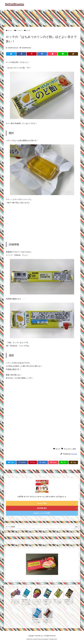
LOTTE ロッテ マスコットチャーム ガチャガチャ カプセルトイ (42, 497)
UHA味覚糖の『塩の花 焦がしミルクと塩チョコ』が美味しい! (69, 602)
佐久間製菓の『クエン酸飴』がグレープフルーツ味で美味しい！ (47, 602)
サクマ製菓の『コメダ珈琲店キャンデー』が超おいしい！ (47, 621)
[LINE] (63, 54)
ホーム (10, 30)
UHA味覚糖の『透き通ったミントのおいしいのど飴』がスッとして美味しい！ (26, 603)
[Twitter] (11, 54)
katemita (74, 454)
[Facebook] (21, 54)
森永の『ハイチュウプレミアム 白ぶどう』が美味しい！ (58, 602)
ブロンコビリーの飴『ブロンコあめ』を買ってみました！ (15, 602)
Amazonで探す (42, 503)
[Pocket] (52, 54)
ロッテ (28, 30)
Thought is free (53, 639)
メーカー (19, 30)
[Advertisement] (42, 17)
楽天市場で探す (42, 508)
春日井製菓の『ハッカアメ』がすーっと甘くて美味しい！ (37, 622)
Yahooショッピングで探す (42, 513)
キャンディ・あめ (70, 449)
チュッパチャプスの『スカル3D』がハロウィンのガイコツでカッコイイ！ (37, 603)
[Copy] (73, 54)
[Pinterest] (32, 54)
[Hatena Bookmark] (42, 54)
